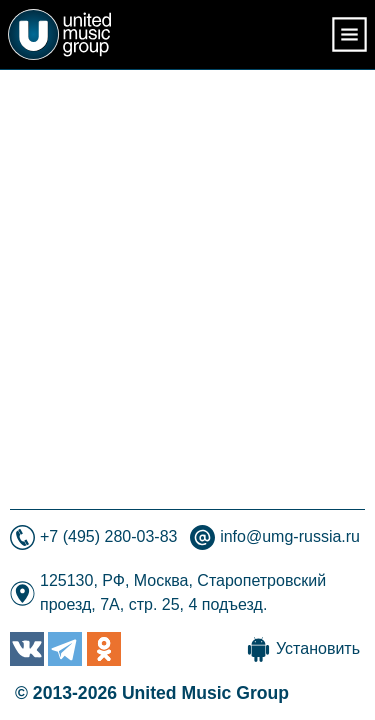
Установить (318, 648)
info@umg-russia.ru (290, 536)
